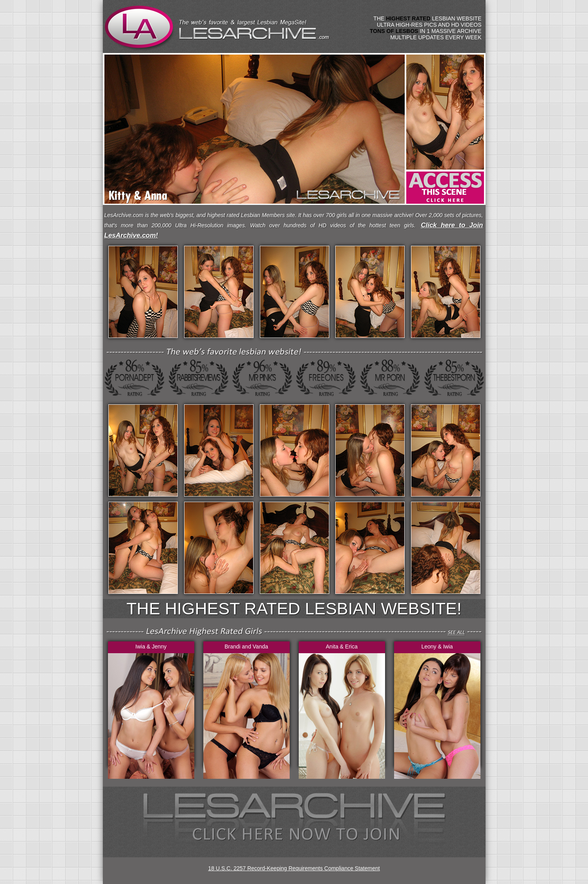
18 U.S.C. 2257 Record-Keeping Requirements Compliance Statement (294, 868)
